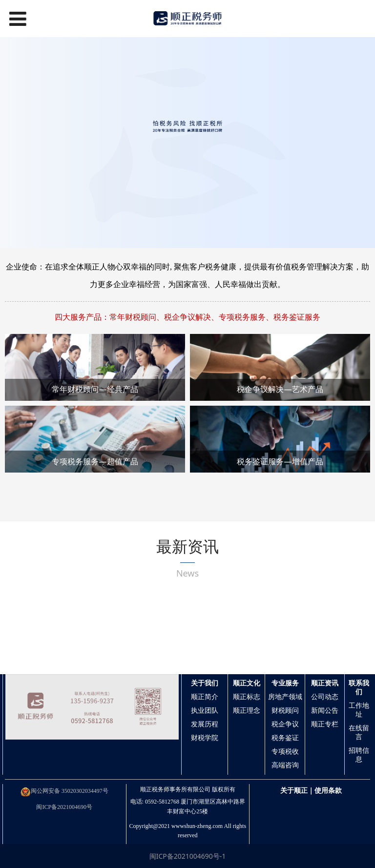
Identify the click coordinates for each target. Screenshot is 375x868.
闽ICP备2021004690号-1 (188, 856)
